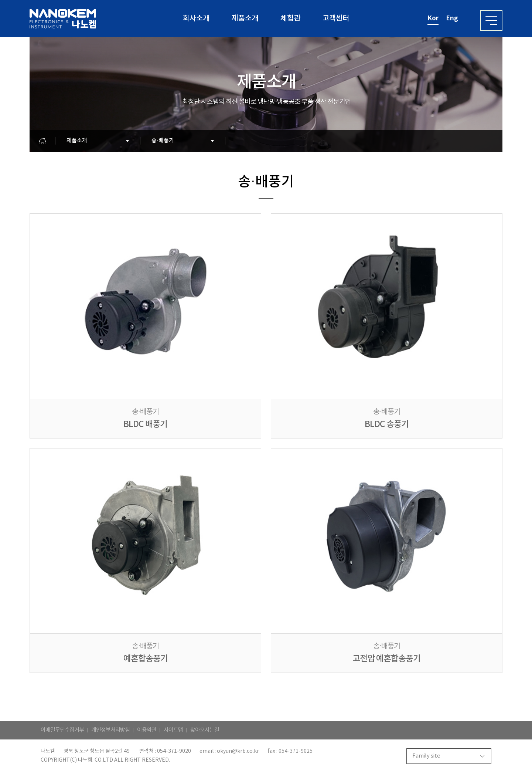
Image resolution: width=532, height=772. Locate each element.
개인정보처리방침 (110, 730)
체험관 (290, 18)
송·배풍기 (163, 141)
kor (433, 18)
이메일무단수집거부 (62, 730)
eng (452, 18)
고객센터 (336, 18)
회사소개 (196, 18)
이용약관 (147, 730)
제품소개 (245, 18)
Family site (426, 756)
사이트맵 (173, 730)
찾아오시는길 (205, 730)
